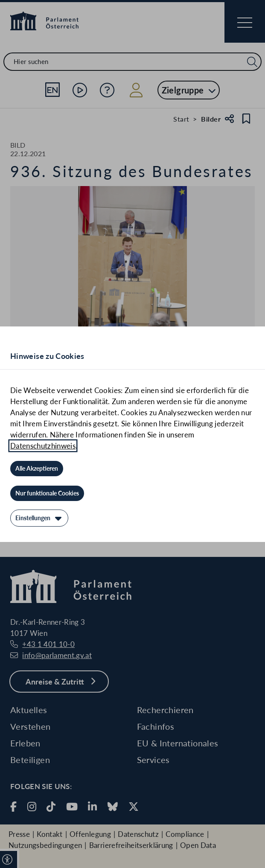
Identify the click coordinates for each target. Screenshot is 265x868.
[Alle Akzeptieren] (37, 469)
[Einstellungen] (39, 518)
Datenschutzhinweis (43, 446)
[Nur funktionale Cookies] (47, 493)
